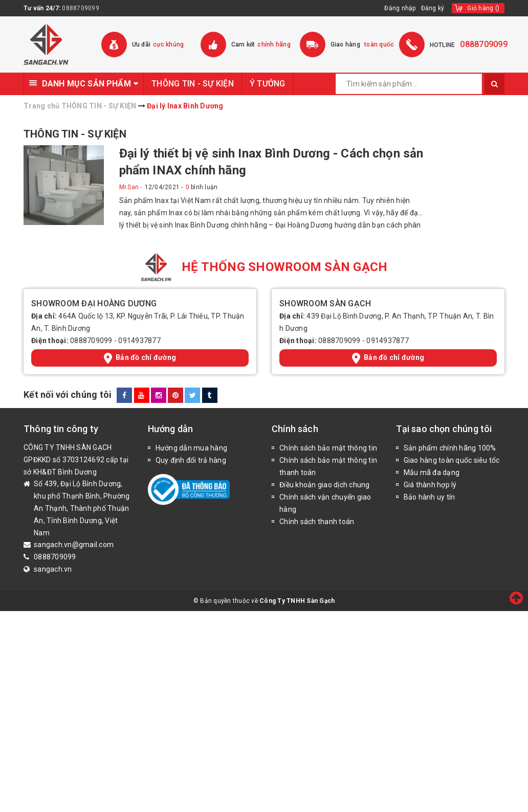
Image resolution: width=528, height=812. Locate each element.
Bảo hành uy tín (430, 497)
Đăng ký (433, 8)
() (483, 8)
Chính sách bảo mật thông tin (328, 448)
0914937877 (139, 341)
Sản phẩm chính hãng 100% (450, 448)
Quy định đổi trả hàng (191, 460)
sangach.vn (53, 569)
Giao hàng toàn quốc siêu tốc (452, 460)
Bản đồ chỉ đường (140, 358)
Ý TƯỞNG (268, 84)
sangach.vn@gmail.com (74, 545)
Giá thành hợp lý (430, 485)
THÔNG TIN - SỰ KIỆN (193, 84)
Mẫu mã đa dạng (432, 472)
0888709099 (81, 8)
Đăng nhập (400, 8)
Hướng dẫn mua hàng (192, 448)
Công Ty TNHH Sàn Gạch (297, 601)
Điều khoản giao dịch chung (325, 485)
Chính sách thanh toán (317, 522)
